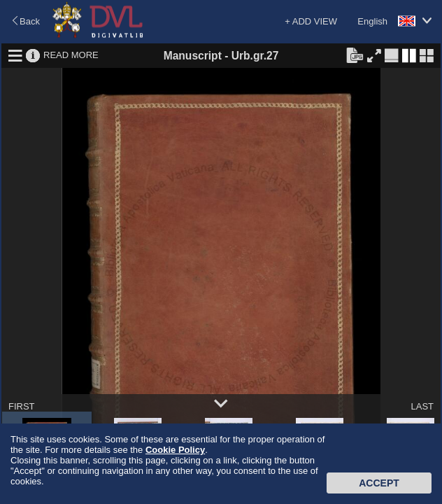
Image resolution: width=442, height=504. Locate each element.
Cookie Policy (175, 450)
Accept (379, 483)
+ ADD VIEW (311, 21)
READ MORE (71, 55)
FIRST (22, 406)
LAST (422, 406)
